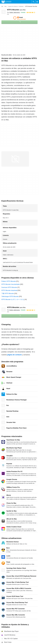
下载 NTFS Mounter (8, 293)
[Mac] (6, 6)
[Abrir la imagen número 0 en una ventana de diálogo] (15, 159)
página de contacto (14, 355)
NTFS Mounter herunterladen (11, 284)
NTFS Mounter (16, 10)
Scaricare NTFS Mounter (9, 287)
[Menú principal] (37, 2)
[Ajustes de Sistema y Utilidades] (16, 6)
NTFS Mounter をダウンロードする (13, 299)
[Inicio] (2, 6)
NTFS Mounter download (9, 290)
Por (14, 12)
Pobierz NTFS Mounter (9, 281)
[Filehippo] (6, 2)
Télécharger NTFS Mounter (10, 296)
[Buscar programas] (34, 2)
